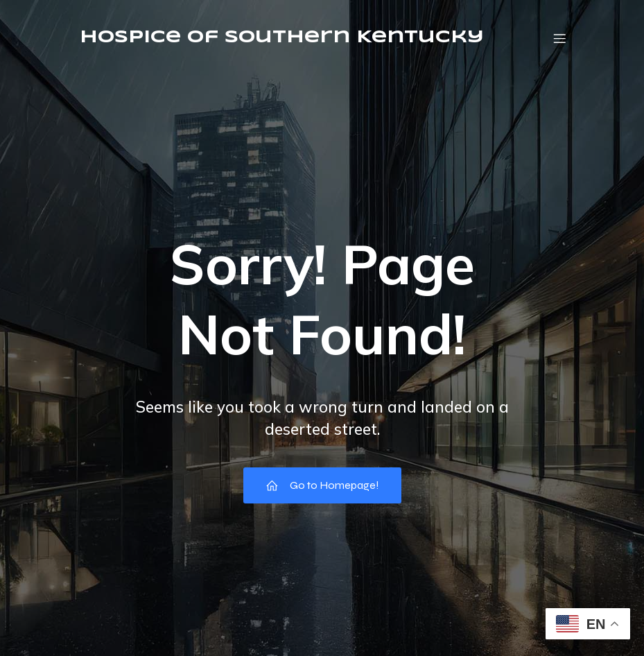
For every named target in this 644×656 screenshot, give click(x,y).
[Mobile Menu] (560, 38)
